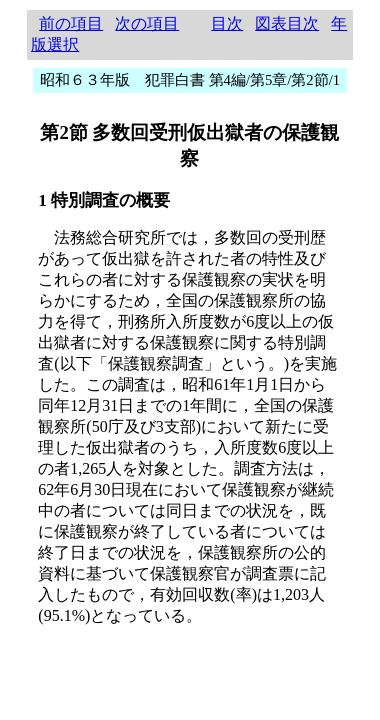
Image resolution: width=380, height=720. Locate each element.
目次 (227, 23)
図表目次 (287, 23)
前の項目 (71, 23)
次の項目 (147, 23)
